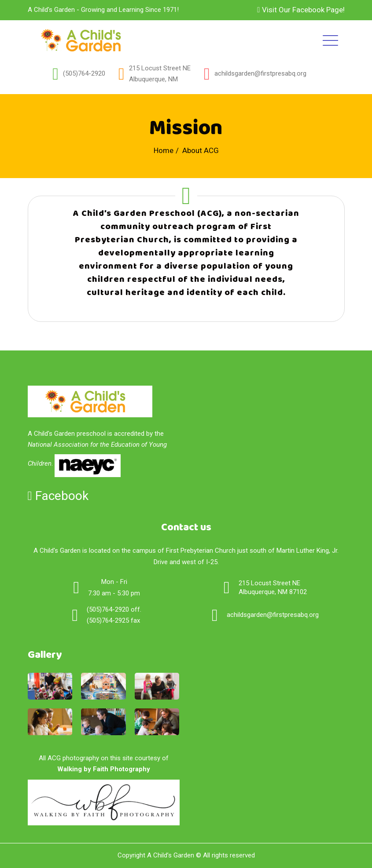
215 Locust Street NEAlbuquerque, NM (160, 74)
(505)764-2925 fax (113, 620)
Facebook (58, 496)
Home (164, 150)
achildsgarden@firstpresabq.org (260, 73)
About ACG (201, 150)
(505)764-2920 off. (114, 609)
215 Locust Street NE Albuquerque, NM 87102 (273, 587)
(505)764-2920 (84, 73)
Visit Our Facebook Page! (301, 10)
